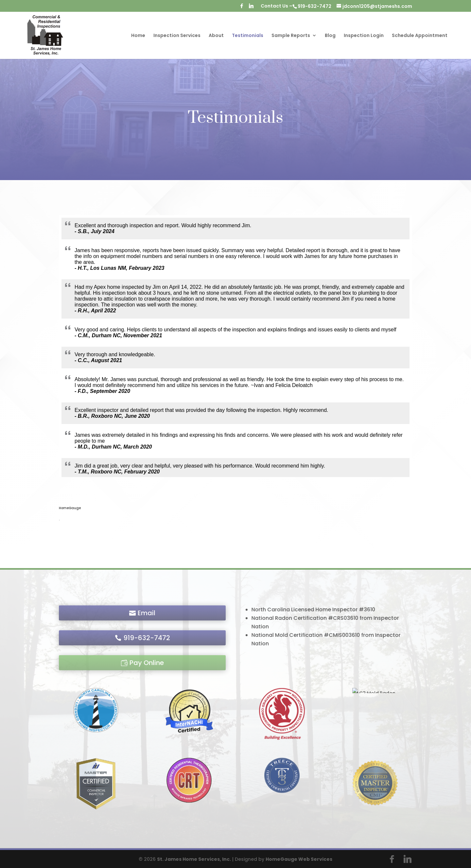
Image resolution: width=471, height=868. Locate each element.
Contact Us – (277, 6)
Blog (330, 36)
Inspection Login (364, 36)
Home (138, 36)
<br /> (236, 346)
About (216, 36)
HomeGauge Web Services (299, 859)
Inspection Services (177, 36)
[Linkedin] (251, 8)
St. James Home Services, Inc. (194, 859)
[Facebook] (242, 8)
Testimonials (248, 36)
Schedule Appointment (420, 36)
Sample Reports (291, 36)
